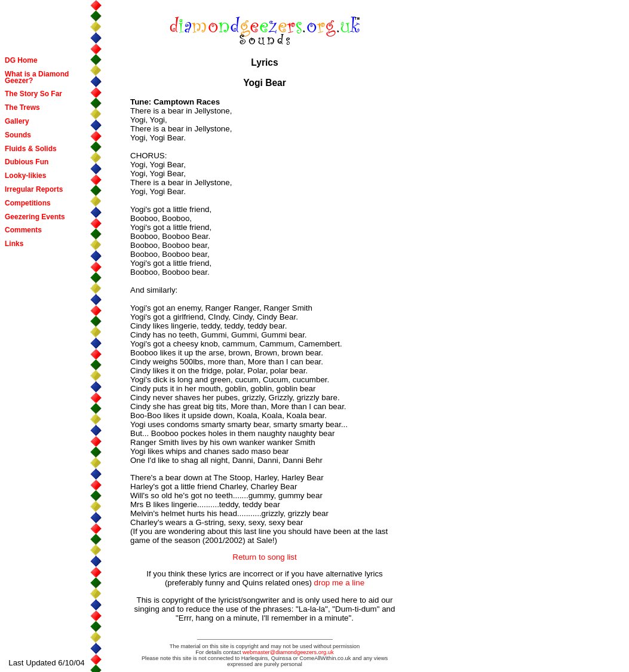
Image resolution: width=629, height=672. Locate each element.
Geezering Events (35, 217)
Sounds (18, 135)
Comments (23, 230)
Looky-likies (25, 176)
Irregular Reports (34, 189)
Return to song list (264, 557)
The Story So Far (33, 94)
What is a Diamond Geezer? (37, 77)
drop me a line (339, 583)
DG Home (21, 60)
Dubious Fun (27, 162)
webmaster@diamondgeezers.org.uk (288, 652)
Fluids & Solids (31, 149)
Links (14, 244)
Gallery (17, 121)
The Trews (22, 108)
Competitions (28, 203)
